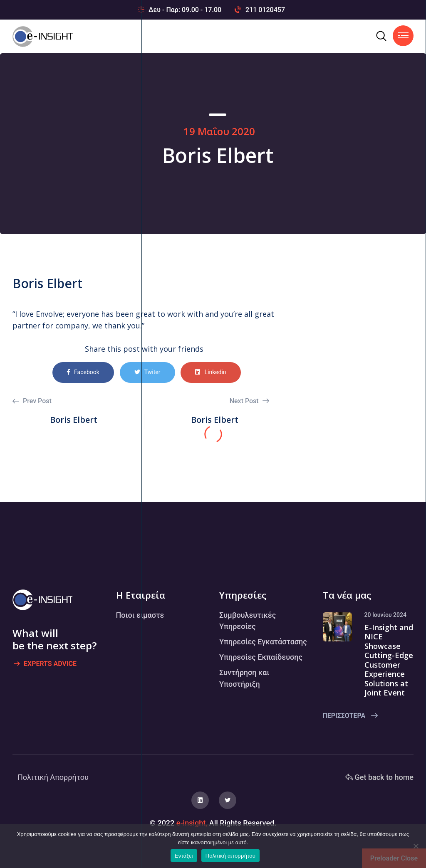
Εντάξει (184, 856)
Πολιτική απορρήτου (230, 856)
